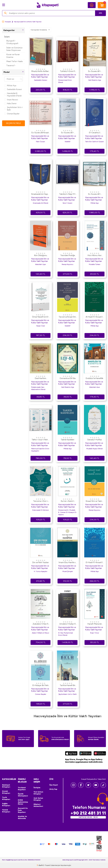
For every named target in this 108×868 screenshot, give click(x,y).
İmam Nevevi (11, 100)
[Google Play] (85, 754)
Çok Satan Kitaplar (38, 799)
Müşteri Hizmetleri (38, 805)
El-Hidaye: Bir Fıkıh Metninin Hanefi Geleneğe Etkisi (40, 686)
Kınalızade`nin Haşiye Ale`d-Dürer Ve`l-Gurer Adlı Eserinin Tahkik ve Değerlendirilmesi (41, 194)
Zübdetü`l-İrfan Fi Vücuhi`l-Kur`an (40, 624)
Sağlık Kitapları (6, 805)
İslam (7, 37)
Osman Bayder (12, 114)
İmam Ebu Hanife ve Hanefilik (68, 563)
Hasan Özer (41, 326)
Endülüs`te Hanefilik (94, 378)
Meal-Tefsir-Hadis (15, 61)
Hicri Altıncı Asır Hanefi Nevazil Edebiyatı (95, 256)
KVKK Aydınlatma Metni (23, 802)
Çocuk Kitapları (6, 792)
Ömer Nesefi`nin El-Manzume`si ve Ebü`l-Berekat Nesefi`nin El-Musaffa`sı (40, 317)
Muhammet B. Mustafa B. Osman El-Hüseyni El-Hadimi (67, 512)
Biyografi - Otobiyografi (12, 42)
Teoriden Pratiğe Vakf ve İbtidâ (68, 256)
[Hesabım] (92, 5)
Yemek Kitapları (6, 811)
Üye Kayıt (54, 785)
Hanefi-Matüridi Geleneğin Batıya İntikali (94, 624)
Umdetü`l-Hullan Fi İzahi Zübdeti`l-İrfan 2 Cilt (68, 624)
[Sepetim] (102, 5)
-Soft (40, 865)
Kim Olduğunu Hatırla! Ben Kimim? (40, 256)
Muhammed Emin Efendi (65, 81)
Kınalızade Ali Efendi (41, 203)
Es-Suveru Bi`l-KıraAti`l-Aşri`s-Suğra (67, 133)
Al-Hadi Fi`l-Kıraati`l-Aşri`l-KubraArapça (94, 317)
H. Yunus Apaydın (41, 571)
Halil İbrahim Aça (95, 80)
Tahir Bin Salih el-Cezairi (94, 142)
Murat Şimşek (68, 571)
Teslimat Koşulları (22, 789)
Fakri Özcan (40, 142)
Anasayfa (6, 22)
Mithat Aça (10, 86)
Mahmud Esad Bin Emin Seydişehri (40, 450)
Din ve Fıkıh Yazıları (41, 562)
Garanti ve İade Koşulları (23, 810)
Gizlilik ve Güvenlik (22, 817)
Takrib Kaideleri (67, 440)
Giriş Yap (53, 789)
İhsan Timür (95, 633)
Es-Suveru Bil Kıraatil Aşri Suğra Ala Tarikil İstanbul (41, 133)
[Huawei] (100, 754)
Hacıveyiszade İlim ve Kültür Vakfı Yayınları (40, 76)
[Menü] (4, 5)
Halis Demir (10, 104)
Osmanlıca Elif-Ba (68, 378)
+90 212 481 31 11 (88, 813)
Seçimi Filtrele (14, 123)
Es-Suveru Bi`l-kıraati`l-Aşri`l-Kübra (94, 194)
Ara (100, 13)
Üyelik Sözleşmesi (23, 795)
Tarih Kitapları (6, 798)
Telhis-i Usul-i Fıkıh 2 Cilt (40, 440)
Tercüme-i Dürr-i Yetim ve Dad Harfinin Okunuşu (40, 501)
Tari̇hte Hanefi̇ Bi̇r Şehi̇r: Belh (68, 686)
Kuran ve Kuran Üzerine (13, 56)
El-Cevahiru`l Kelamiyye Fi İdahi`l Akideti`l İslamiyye (95, 133)
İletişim (37, 788)
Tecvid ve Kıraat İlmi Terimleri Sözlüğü (67, 317)
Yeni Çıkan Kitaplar (38, 793)
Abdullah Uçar (40, 264)
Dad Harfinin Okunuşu (40, 379)
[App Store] (71, 754)
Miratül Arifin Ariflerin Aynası (41, 71)
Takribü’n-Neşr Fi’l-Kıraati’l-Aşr (68, 194)
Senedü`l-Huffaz (95, 440)
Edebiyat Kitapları (6, 786)
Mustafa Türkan (95, 264)
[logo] (47, 5)
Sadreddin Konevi (13, 89)
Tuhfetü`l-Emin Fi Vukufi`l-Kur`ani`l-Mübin (67, 71)
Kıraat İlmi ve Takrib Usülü (94, 501)
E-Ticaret (47, 865)
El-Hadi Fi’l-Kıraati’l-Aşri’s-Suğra (95, 563)
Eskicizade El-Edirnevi (41, 510)
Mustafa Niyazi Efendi (94, 449)
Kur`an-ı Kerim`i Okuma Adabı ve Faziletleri (68, 501)
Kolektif (68, 142)
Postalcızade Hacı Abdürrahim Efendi (38, 388)
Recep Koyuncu (67, 264)
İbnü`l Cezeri (67, 203)
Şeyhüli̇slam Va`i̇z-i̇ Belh (13, 109)
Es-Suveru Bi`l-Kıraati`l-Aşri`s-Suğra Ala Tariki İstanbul (95, 71)
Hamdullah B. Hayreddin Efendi (13, 95)
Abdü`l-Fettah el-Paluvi (40, 633)
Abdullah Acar (95, 387)
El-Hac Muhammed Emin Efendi (66, 634)
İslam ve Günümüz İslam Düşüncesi (14, 49)
